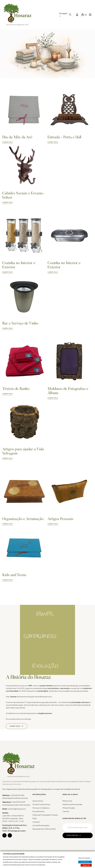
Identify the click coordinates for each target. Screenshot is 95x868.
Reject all (86, 865)
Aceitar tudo (85, 862)
